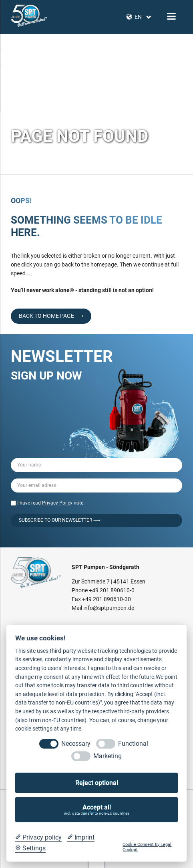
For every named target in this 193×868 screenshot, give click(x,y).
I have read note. (51, 503)
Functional (133, 744)
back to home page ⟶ (51, 316)
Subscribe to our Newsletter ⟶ (59, 520)
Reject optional (97, 783)
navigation (171, 16)
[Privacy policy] (38, 838)
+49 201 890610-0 (112, 590)
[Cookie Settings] (30, 848)
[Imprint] (81, 838)
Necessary (76, 744)
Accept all (97, 810)
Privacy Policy (57, 503)
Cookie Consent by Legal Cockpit (147, 847)
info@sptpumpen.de (109, 608)
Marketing (108, 756)
